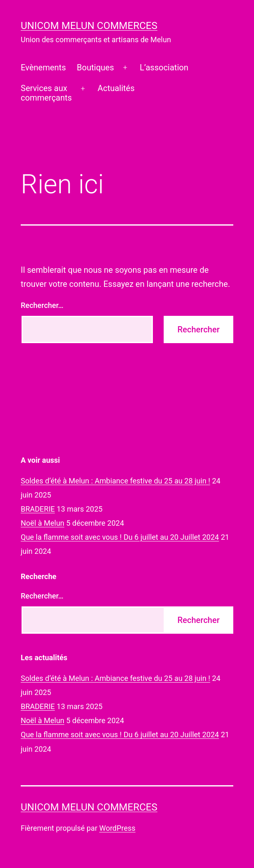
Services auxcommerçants (46, 93)
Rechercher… (42, 305)
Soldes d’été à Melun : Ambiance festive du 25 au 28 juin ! (115, 481)
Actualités (116, 88)
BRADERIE (38, 509)
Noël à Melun (42, 523)
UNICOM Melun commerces (89, 26)
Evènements (43, 67)
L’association (164, 67)
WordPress (117, 828)
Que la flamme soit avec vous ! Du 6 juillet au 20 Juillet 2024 (120, 537)
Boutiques (95, 67)
